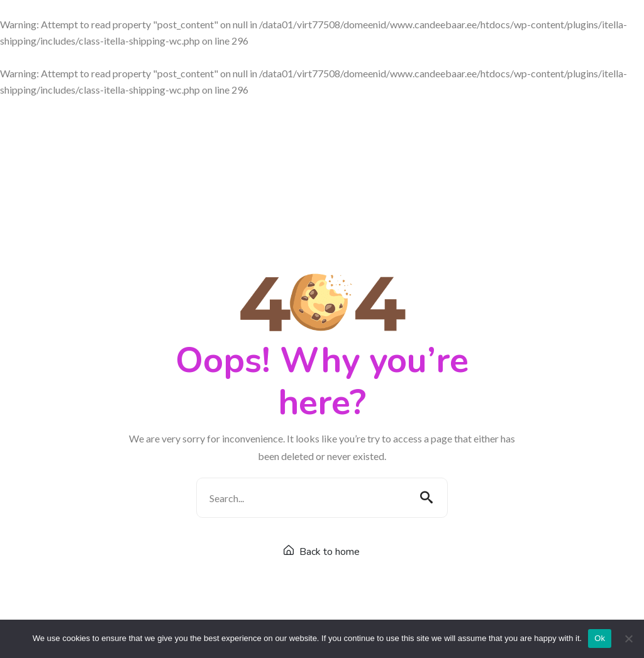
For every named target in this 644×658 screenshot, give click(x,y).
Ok (600, 638)
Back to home (322, 552)
